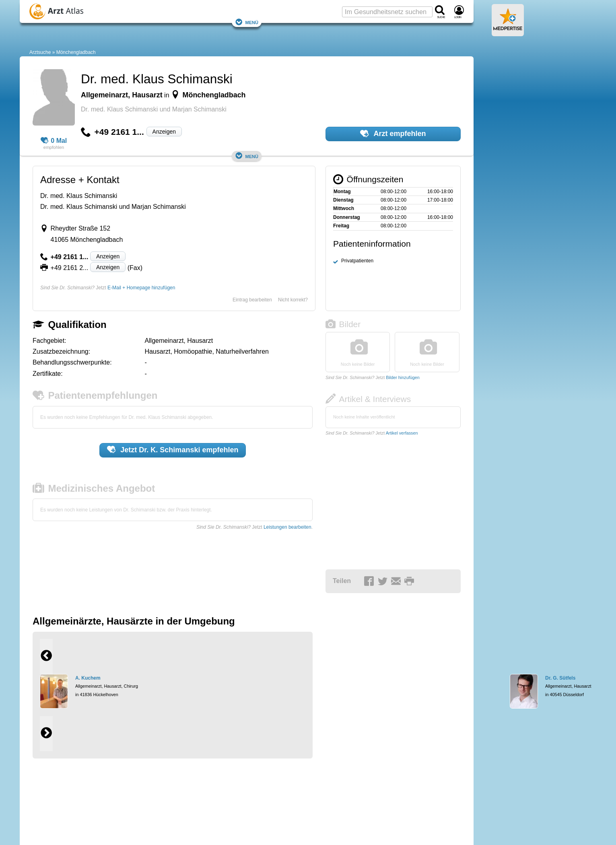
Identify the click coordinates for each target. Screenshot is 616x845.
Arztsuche (40, 52)
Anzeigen (164, 132)
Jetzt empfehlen (173, 449)
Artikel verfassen (402, 433)
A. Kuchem (88, 678)
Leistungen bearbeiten (287, 527)
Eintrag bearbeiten (252, 300)
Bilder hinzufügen (403, 377)
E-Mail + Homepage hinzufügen (141, 288)
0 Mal (54, 141)
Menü (247, 22)
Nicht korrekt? (293, 300)
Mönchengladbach (76, 52)
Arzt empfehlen (393, 134)
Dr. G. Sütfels (560, 678)
